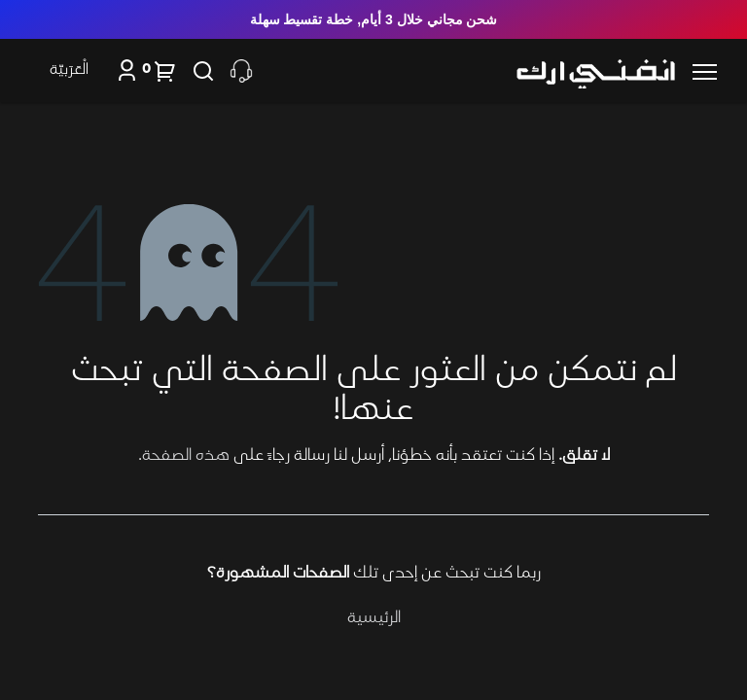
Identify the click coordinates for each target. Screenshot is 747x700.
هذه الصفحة (186, 456)
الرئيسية (374, 618)
